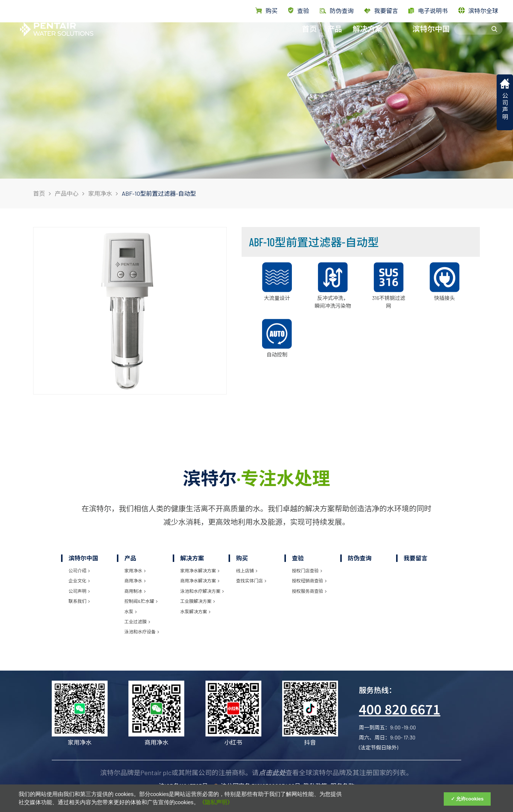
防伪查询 (360, 558)
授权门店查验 (307, 570)
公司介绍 (79, 570)
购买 (266, 11)
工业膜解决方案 (197, 601)
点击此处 (272, 773)
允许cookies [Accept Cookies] (470, 799)
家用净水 (100, 193)
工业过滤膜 (137, 621)
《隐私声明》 (216, 802)
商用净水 (135, 581)
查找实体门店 (251, 581)
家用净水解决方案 (200, 570)
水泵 (130, 611)
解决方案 (367, 36)
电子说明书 (428, 11)
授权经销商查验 (309, 581)
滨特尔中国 (431, 36)
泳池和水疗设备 (142, 632)
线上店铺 (247, 570)
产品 (335, 36)
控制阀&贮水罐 (141, 601)
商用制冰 (135, 591)
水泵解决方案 (195, 611)
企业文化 (79, 581)
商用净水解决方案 (200, 581)
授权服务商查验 (309, 591)
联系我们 (79, 601)
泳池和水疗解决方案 (202, 591)
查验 (299, 11)
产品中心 (67, 193)
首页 (309, 36)
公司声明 (79, 591)
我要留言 (381, 11)
